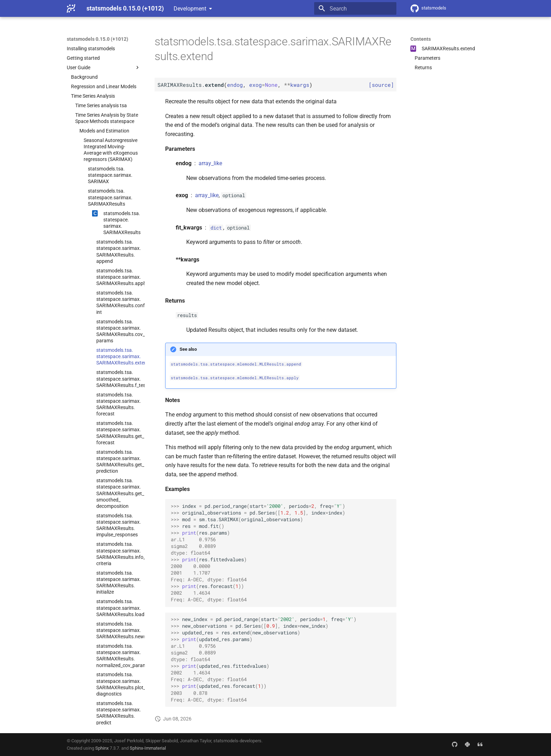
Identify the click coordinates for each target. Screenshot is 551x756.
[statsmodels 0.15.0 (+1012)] (71, 8)
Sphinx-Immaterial (148, 748)
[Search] (355, 8)
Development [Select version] (190, 9)
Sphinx (102, 748)
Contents (421, 39)
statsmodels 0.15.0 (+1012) (98, 39)
